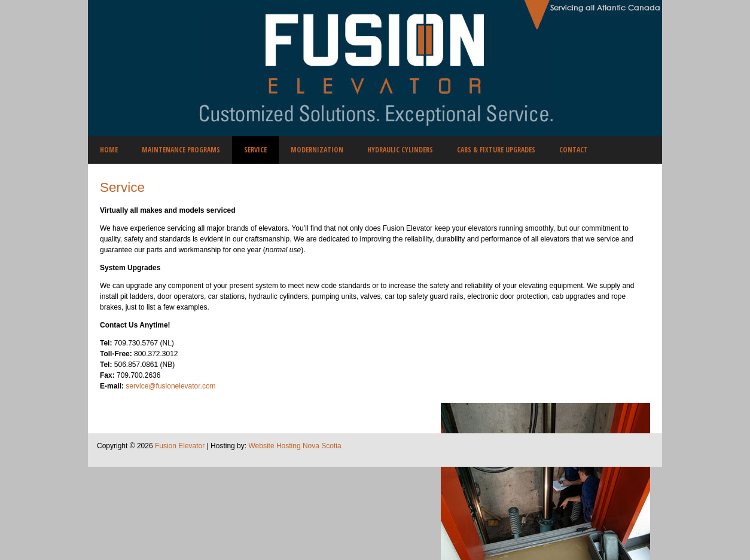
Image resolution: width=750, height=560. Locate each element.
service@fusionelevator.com (170, 386)
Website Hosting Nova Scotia (295, 446)
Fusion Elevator (180, 446)
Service (122, 187)
